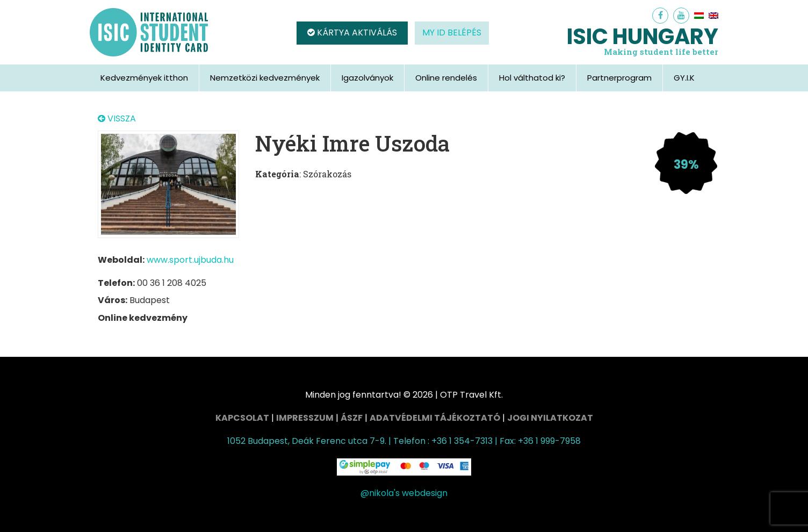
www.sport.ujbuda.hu (190, 260)
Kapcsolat (242, 418)
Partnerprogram (619, 78)
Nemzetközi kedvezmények (265, 78)
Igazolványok (367, 78)
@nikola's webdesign (404, 493)
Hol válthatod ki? (532, 78)
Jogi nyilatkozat (550, 418)
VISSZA (117, 119)
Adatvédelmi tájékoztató (435, 418)
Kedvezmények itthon (144, 78)
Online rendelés (446, 78)
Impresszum (305, 418)
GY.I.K (684, 78)
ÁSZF (352, 418)
